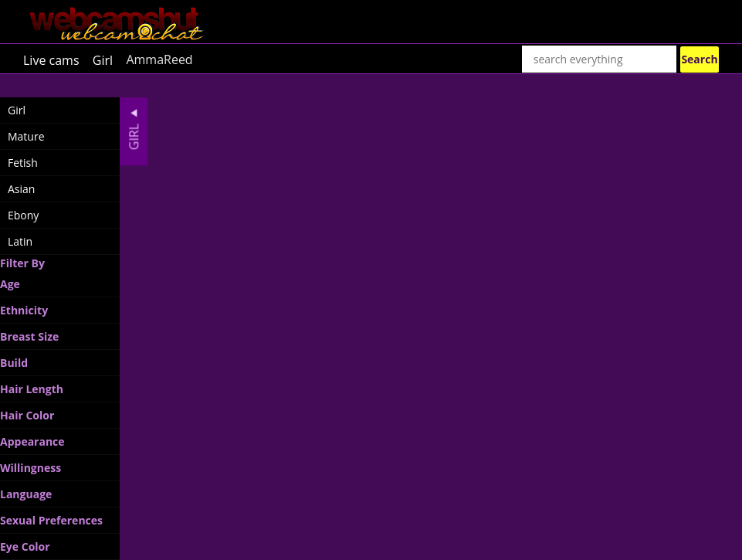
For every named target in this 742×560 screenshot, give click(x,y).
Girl (103, 59)
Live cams (51, 59)
